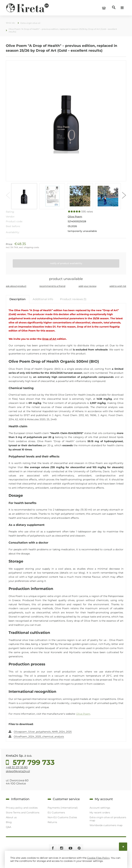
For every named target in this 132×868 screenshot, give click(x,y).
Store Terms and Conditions (23, 813)
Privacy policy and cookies (22, 808)
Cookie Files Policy (98, 858)
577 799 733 (33, 762)
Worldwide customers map (106, 825)
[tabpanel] (66, 524)
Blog (9, 822)
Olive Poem (75, 217)
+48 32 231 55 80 (17, 767)
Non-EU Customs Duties (62, 817)
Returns (52, 822)
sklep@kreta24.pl (18, 771)
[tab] (18, 299)
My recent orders (100, 813)
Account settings (100, 808)
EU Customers (56, 813)
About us (11, 817)
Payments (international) (63, 808)
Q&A (9, 827)
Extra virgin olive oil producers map (108, 819)
